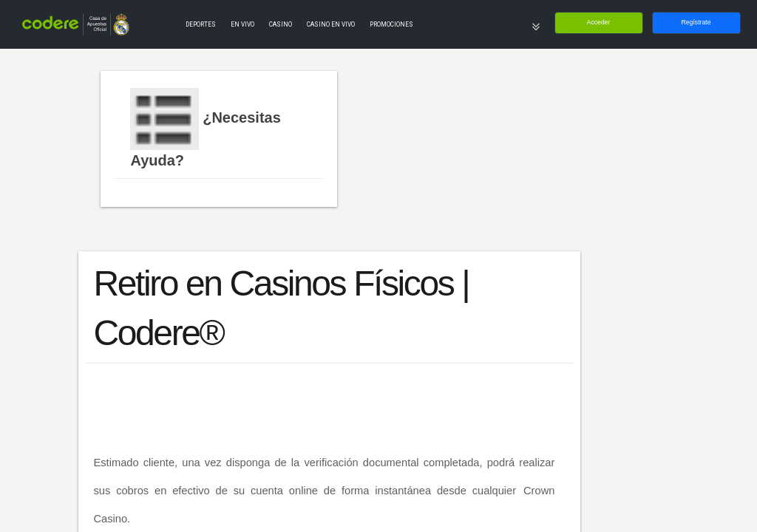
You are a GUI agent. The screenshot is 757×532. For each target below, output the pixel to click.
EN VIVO (242, 24)
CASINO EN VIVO (331, 24)
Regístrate (696, 22)
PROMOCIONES (391, 24)
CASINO (281, 24)
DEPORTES (201, 24)
